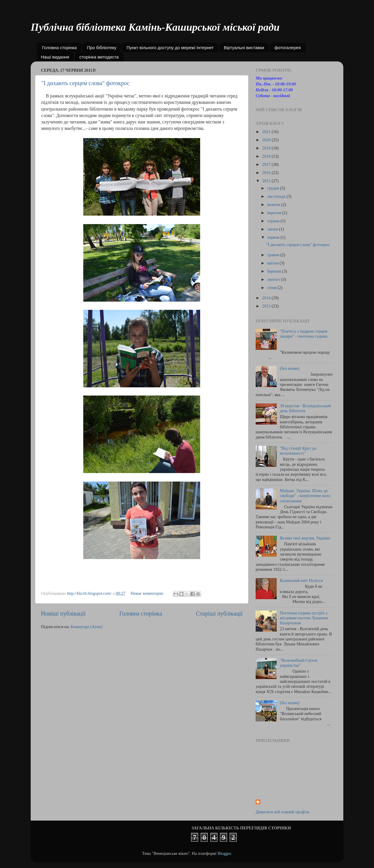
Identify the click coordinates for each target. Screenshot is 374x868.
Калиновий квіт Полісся (301, 580)
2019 (267, 148)
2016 (267, 173)
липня (273, 229)
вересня (275, 213)
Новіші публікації (63, 613)
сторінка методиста (99, 57)
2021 (267, 132)
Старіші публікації (219, 613)
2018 (267, 156)
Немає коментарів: (148, 593)
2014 (267, 298)
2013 (267, 306)
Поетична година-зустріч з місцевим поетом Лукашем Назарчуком (304, 618)
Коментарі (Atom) (87, 627)
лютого (274, 279)
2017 (267, 164)
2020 (267, 140)
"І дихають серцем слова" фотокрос (85, 83)
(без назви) (290, 368)
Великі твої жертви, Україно (305, 538)
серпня (274, 221)
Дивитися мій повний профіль (283, 812)
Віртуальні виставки (244, 48)
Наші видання (55, 57)
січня (273, 288)
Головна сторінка (59, 48)
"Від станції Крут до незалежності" (298, 451)
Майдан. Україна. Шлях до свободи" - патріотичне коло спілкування (305, 496)
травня (274, 255)
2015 (267, 181)
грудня (274, 188)
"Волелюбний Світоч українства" (299, 663)
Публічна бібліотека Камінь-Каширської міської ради (155, 27)
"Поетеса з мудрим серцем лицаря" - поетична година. (304, 334)
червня (274, 237)
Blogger (224, 853)
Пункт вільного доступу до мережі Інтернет (170, 48)
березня (275, 271)
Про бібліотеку (102, 48)
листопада (277, 196)
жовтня (274, 204)
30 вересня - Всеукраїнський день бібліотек (305, 408)
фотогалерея (288, 48)
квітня (273, 263)
